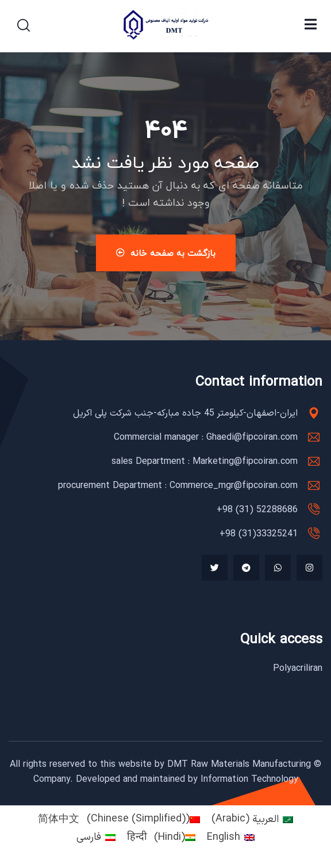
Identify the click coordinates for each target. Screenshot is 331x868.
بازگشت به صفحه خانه (166, 253)
